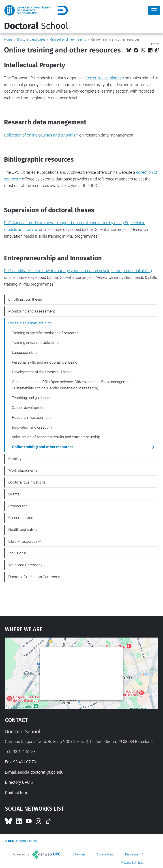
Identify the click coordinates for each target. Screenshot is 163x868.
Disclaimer (132, 854)
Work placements (23, 470)
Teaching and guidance (31, 398)
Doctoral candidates (31, 39)
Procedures (18, 506)
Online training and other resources (43, 447)
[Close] (154, 10)
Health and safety (23, 529)
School (36, 26)
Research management (31, 417)
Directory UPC (17, 782)
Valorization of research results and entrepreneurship (56, 437)
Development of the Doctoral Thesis (42, 372)
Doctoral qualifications (27, 482)
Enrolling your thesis (25, 299)
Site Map (79, 854)
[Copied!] (157, 50)
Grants (14, 494)
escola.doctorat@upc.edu (41, 772)
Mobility (15, 459)
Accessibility (105, 854)
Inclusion (16, 553)
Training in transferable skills (36, 343)
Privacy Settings (132, 863)
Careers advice (21, 518)
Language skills (25, 352)
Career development (29, 408)
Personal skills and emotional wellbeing (45, 362)
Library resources (23, 541)
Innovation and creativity (32, 427)
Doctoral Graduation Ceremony (34, 577)
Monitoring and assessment (32, 311)
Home (8, 39)
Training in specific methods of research (45, 333)
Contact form (17, 793)
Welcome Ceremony (25, 565)
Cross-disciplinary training (68, 39)
